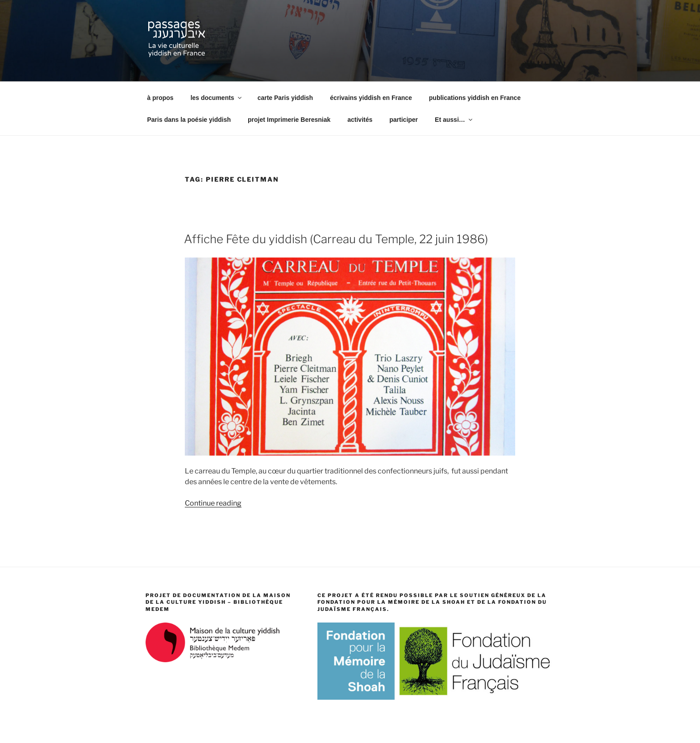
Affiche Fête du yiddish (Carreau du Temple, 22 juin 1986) (336, 239)
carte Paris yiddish (285, 98)
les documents (217, 98)
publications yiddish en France (475, 98)
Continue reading (213, 503)
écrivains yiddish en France (371, 98)
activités (360, 120)
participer (404, 120)
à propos (160, 98)
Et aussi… (454, 120)
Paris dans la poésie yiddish (189, 120)
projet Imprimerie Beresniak (289, 120)
